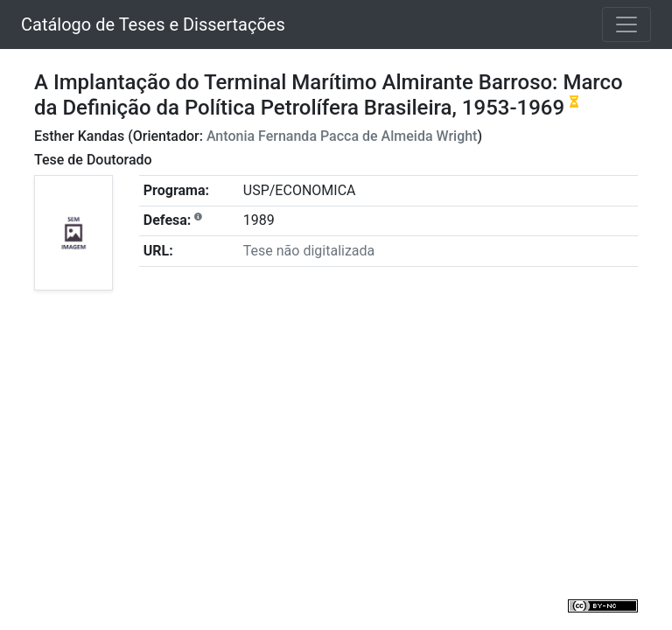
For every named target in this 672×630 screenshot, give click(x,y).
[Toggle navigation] (626, 24)
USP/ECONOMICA (300, 190)
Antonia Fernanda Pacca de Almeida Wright (342, 136)
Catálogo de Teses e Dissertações (153, 24)
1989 (259, 220)
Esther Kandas (79, 136)
